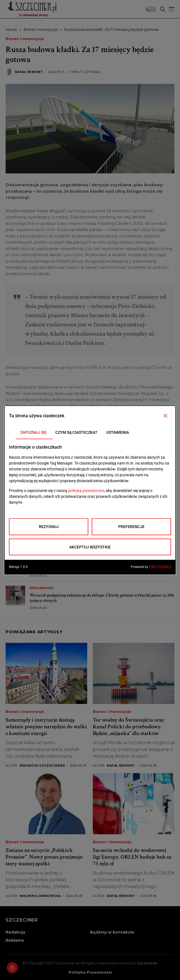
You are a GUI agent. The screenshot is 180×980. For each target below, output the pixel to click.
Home (11, 29)
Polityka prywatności (90, 972)
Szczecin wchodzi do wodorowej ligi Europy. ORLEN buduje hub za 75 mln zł (132, 857)
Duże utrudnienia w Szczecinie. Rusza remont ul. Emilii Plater (86, 502)
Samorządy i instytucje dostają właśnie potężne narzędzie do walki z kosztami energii (46, 727)
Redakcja (15, 932)
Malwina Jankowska (40, 896)
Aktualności (42, 495)
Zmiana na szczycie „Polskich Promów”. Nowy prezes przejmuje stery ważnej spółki (44, 857)
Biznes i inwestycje (41, 29)
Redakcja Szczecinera (42, 766)
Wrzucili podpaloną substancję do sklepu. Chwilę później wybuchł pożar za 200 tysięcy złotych (102, 598)
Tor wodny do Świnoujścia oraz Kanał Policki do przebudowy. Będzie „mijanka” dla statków (128, 727)
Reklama (15, 940)
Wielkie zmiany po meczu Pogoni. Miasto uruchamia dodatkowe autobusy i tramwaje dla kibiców (98, 566)
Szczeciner (147, 963)
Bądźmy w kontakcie (112, 932)
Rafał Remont (29, 72)
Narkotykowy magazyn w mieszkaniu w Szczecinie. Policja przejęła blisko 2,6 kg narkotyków (100, 533)
